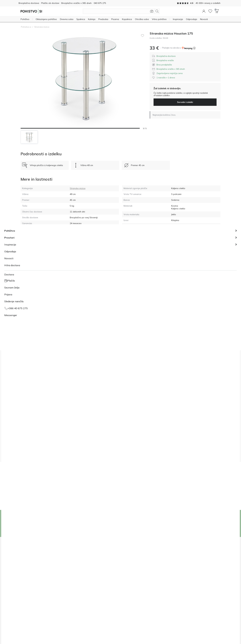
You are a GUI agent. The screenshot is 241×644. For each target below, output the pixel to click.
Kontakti (24, 588)
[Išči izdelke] (121, 11)
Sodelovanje (27, 580)
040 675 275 (128, 568)
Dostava (75, 564)
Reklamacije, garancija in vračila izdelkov (90, 576)
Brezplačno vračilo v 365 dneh (86, 3)
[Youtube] (213, 633)
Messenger (128, 580)
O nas (23, 564)
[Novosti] (204, 19)
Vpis (207, 523)
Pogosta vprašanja (79, 580)
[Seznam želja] (210, 11)
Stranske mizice (42, 27)
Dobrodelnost (27, 568)
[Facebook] (202, 633)
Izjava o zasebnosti (57, 633)
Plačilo (74, 568)
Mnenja (24, 584)
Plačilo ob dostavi (56, 3)
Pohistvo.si (26, 27)
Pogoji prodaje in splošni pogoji (84, 633)
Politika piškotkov (110, 633)
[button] (204, 11)
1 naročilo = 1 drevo (30, 576)
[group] (80, 438)
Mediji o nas (26, 572)
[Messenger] (218, 633)
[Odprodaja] (192, 19)
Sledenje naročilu (79, 572)
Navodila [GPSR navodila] (176, 232)
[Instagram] (207, 633)
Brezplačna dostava (31, 3)
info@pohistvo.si (130, 576)
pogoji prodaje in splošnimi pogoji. (101, 453)
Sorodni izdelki (185, 102)
